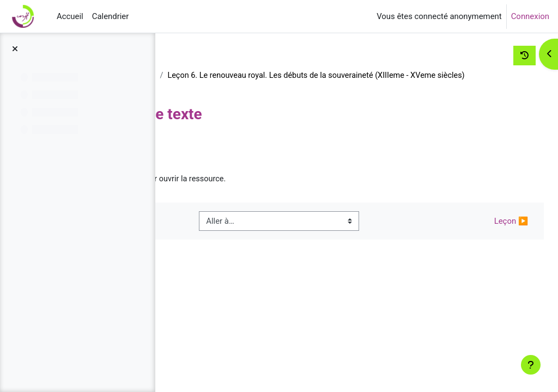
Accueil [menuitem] (70, 16)
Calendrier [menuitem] (111, 16)
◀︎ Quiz (203, 235)
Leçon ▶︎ (490, 235)
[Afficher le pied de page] (531, 365)
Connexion (530, 16)
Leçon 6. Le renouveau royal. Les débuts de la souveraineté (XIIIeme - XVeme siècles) (347, 88)
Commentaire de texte (262, 193)
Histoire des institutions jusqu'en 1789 (250, 76)
